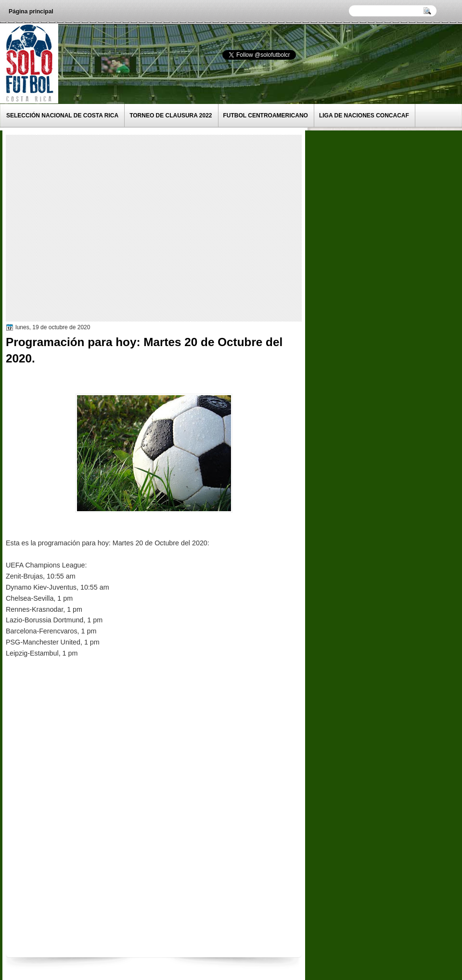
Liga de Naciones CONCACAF (364, 116)
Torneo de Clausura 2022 (171, 116)
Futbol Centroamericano (266, 116)
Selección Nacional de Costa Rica (62, 116)
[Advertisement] (90, 227)
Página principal (31, 12)
